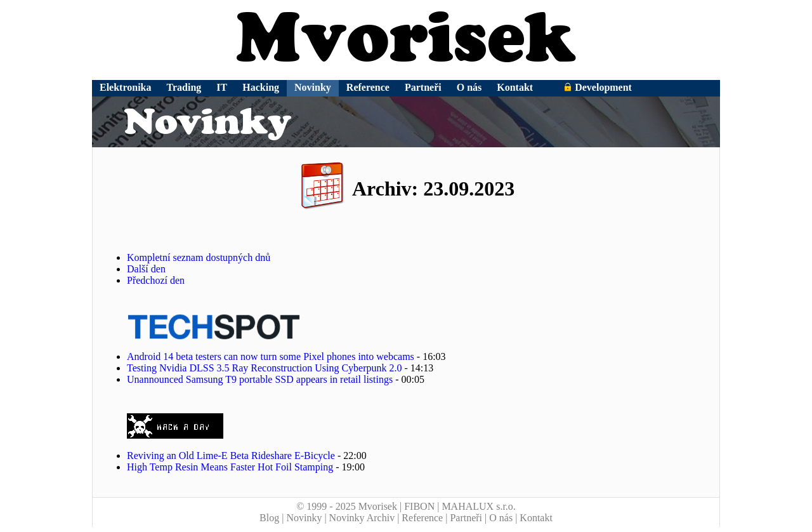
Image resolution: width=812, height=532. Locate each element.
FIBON (419, 506)
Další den (146, 269)
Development (598, 87)
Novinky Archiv (362, 518)
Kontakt (515, 87)
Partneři (423, 87)
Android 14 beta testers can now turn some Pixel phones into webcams (271, 356)
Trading (184, 87)
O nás (469, 87)
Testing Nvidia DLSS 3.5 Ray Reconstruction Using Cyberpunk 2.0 (265, 368)
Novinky (313, 87)
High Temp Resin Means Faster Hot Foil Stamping (230, 467)
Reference (368, 87)
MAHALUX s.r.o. (478, 506)
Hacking (261, 87)
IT (222, 87)
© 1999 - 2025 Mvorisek (347, 506)
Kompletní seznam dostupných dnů (199, 257)
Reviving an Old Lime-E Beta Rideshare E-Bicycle (231, 456)
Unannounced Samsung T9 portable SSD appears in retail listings (260, 379)
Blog (269, 518)
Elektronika (126, 87)
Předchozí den (156, 280)
